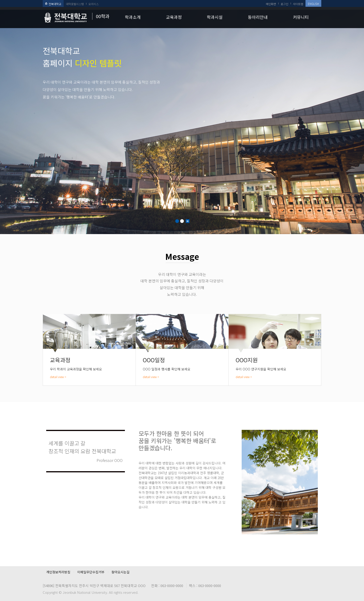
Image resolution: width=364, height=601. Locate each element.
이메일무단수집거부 (91, 572)
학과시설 (215, 17)
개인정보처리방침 (58, 572)
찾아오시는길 (120, 572)
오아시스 (94, 4)
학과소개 (133, 17)
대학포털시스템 (75, 4)
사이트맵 (298, 4)
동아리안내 (258, 17)
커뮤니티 (301, 17)
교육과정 (174, 17)
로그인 (284, 4)
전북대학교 (53, 4)
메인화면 (271, 4)
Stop (188, 221)
